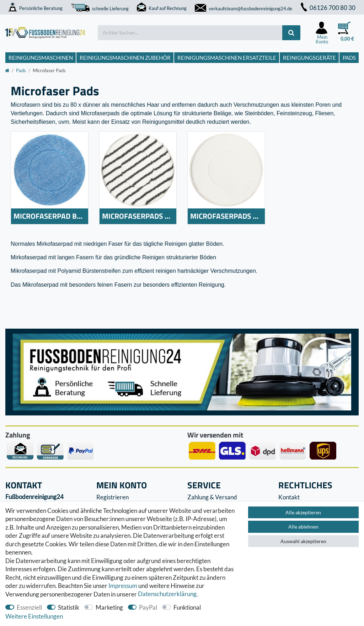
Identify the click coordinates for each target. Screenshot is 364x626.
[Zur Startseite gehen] (7, 70)
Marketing (109, 607)
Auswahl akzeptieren (303, 541)
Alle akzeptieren (303, 512)
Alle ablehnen (303, 527)
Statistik (69, 607)
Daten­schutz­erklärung (167, 594)
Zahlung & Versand (212, 497)
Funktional (187, 607)
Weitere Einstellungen (34, 616)
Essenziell (29, 607)
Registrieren (113, 497)
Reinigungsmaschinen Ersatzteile (227, 58)
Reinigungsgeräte (309, 58)
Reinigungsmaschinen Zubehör (125, 58)
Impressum (123, 586)
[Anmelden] (322, 33)
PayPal (148, 607)
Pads (349, 58)
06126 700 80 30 (328, 8)
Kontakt (289, 497)
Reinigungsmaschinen (41, 58)
